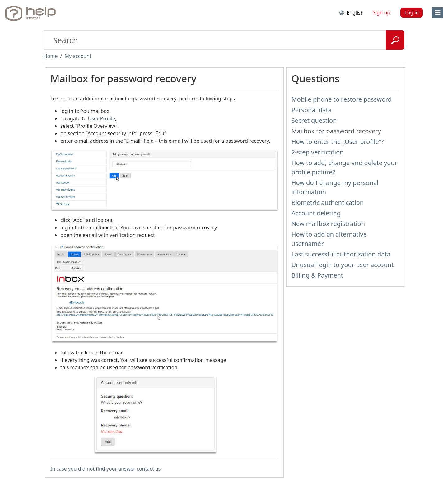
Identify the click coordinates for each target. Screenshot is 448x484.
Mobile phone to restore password (342, 99)
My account (78, 56)
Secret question (314, 120)
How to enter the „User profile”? (338, 142)
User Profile (102, 118)
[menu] (437, 13)
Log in (412, 12)
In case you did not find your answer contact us (105, 469)
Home (51, 56)
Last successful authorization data (341, 254)
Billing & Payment (317, 275)
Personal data (312, 110)
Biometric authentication (328, 203)
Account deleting (316, 213)
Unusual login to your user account (343, 265)
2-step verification (318, 152)
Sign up (382, 12)
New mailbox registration (328, 224)
